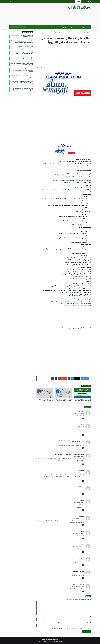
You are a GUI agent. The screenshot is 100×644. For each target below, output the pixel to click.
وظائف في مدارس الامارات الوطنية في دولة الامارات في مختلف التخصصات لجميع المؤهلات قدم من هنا (64, 400)
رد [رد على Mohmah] (83, 418)
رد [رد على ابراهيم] (83, 510)
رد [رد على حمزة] (83, 435)
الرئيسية (88, 27)
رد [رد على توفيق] (83, 538)
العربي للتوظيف (69, 262)
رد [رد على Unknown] (83, 481)
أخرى (85, 32)
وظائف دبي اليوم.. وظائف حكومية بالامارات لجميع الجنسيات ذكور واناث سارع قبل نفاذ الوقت (70, 302)
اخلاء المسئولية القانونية (42, 641)
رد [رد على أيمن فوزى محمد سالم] (83, 578)
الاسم (89, 617)
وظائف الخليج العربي (67, 27)
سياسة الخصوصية (60, 641)
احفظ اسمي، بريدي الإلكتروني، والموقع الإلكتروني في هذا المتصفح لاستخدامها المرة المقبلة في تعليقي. (70, 629)
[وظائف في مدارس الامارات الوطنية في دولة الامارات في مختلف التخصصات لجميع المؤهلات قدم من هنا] (64, 393)
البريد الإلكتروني (87, 623)
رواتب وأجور (49, 27)
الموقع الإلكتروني (59, 623)
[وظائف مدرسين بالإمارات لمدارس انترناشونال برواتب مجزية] (45, 393)
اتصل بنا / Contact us (51, 641)
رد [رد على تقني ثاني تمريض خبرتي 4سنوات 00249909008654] (83, 448)
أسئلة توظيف (57, 27)
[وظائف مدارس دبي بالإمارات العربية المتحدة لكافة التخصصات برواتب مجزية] (82, 393)
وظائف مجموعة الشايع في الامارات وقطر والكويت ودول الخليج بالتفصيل (75, 303)
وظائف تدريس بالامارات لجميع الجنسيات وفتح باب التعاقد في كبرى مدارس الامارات (72, 175)
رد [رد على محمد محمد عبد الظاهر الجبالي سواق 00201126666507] (83, 464)
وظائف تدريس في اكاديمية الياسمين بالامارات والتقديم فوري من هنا (76, 177)
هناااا (63, 328)
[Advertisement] (36, 14)
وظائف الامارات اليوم (79, 27)
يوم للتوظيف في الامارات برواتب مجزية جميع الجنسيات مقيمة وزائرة (76, 298)
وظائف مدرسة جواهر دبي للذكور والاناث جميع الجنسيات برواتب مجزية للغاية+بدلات (72, 180)
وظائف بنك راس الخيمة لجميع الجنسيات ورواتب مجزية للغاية (77, 305)
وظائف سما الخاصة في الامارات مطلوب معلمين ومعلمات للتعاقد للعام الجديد (74, 300)
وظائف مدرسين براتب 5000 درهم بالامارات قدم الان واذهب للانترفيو (76, 173)
